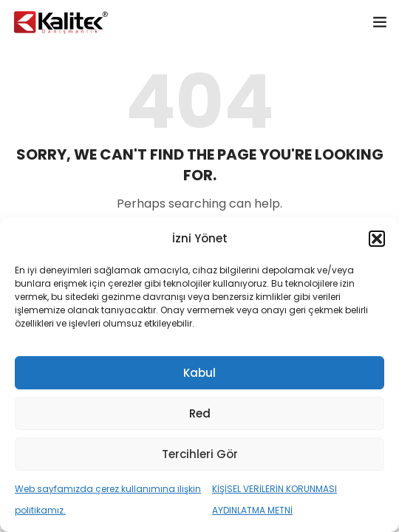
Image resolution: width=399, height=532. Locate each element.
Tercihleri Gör (200, 454)
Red (200, 413)
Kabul (199, 373)
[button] (377, 239)
